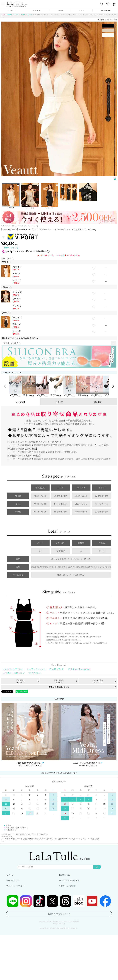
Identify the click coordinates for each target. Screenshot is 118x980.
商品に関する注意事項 (59, 681)
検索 (97, 867)
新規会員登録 (65, 875)
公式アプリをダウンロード (59, 914)
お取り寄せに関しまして (59, 687)
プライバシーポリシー (15, 886)
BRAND (12, 10)
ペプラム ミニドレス (36, 669)
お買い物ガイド (13, 880)
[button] (5, 386)
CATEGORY (37, 10)
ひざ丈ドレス (35, 673)
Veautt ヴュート (27, 14)
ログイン (10, 875)
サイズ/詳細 (21, 402)
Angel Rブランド (13, 14)
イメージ (59, 402)
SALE (82, 10)
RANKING (105, 10)
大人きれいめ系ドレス (14, 669)
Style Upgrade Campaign (79, 669)
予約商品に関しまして (20, 681)
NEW (61, 10)
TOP (3, 14)
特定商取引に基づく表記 (69, 880)
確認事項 (98, 402)
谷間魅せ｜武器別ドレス (14, 673)
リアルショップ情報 (67, 886)
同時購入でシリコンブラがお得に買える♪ (20, 338)
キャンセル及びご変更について (98, 681)
